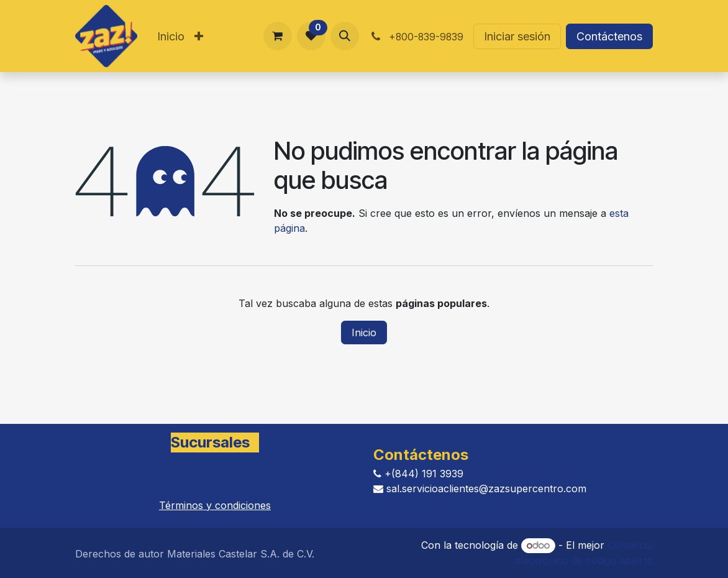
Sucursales (210, 442)
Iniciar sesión (517, 36)
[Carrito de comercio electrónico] (278, 36)
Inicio (364, 333)
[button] (345, 36)
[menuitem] (171, 36)
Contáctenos (609, 36)
